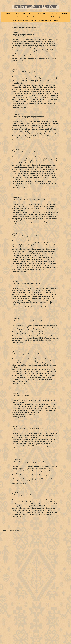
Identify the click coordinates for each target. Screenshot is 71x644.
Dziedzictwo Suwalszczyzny (10, 530)
